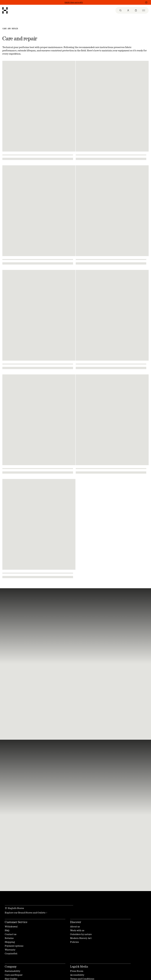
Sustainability (13, 971)
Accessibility (77, 975)
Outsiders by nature (81, 934)
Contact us (11, 934)
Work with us (77, 930)
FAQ (7, 930)
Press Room (77, 971)
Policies (74, 942)
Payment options (14, 946)
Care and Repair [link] (10, 29)
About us (75, 927)
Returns (9, 938)
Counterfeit (11, 954)
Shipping (10, 942)
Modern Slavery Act (81, 938)
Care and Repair (14, 975)
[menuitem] (120, 10)
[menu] (132, 10)
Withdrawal (11, 927)
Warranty (10, 950)
